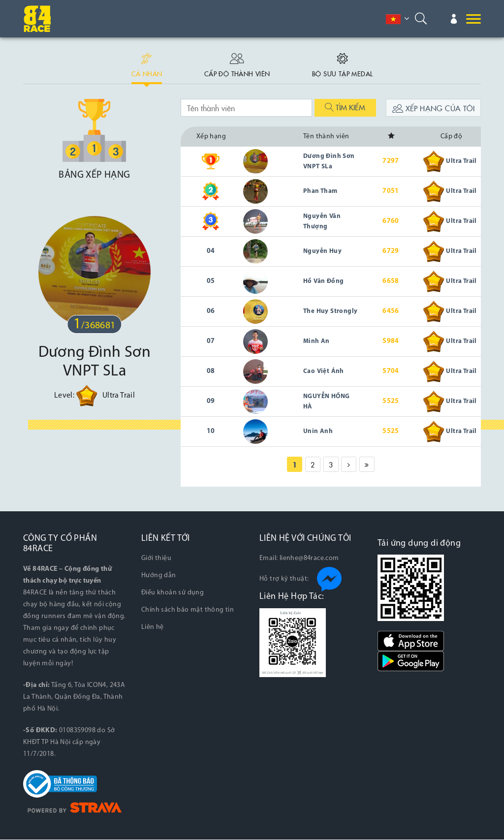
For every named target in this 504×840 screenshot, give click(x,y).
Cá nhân (143, 63)
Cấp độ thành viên (236, 63)
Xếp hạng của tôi (433, 109)
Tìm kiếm (345, 108)
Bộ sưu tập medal (345, 63)
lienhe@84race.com (309, 559)
